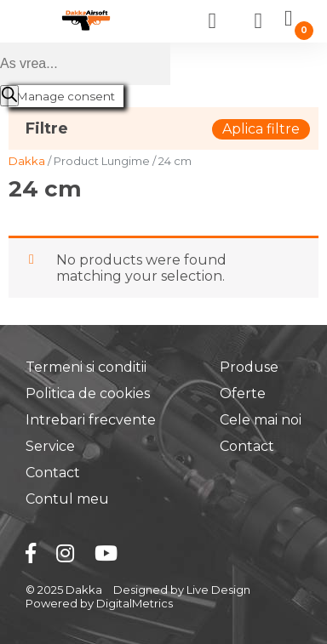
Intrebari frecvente (91, 420)
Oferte (243, 393)
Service (50, 446)
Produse (249, 367)
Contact (53, 473)
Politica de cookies (88, 393)
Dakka (27, 161)
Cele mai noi (261, 420)
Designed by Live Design (182, 590)
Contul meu (67, 499)
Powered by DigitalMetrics (99, 603)
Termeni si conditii (86, 367)
